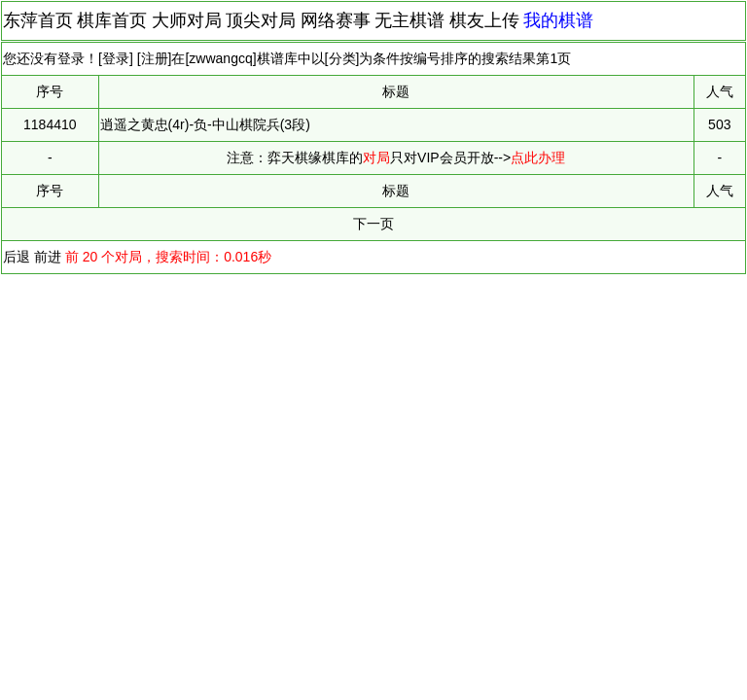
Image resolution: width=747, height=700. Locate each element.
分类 (342, 58)
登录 (116, 58)
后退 (17, 257)
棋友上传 (484, 20)
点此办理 (538, 157)
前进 (48, 257)
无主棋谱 (409, 20)
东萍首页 (38, 20)
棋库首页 (112, 20)
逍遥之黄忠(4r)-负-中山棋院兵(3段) (205, 124)
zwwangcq (220, 58)
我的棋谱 (558, 20)
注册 (155, 58)
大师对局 (187, 20)
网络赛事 (336, 20)
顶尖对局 (261, 20)
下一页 (373, 224)
